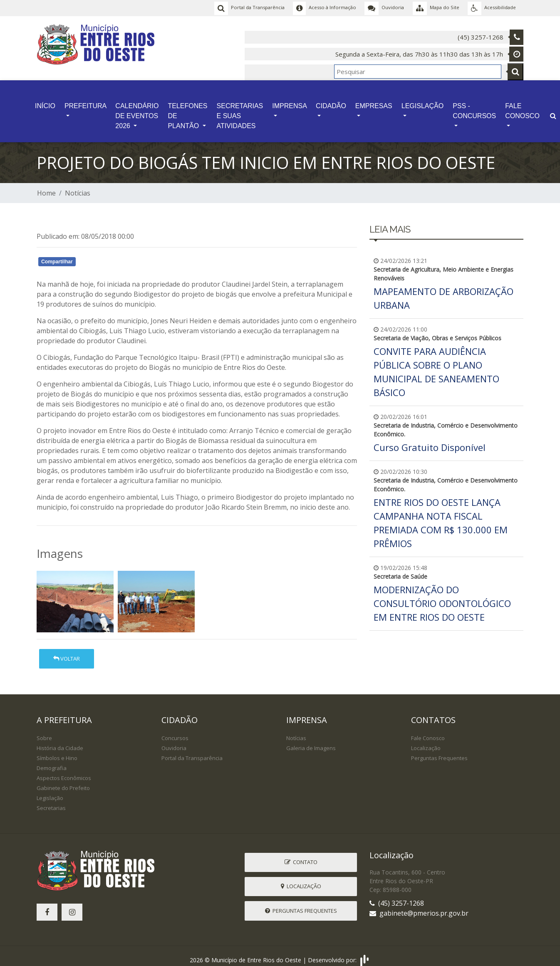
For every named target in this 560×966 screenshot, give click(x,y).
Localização (426, 741)
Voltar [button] (67, 651)
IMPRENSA (289, 101)
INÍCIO (45, 101)
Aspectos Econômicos (64, 771)
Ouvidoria (174, 741)
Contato (301, 855)
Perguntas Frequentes (439, 751)
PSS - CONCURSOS (474, 106)
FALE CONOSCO (522, 106)
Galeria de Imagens (311, 741)
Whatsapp (133, 256)
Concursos (175, 731)
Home (46, 186)
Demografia (52, 761)
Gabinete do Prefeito (63, 781)
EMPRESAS (374, 101)
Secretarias (51, 801)
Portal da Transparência (192, 751)
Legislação (50, 791)
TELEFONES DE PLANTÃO (187, 111)
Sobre (44, 731)
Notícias (78, 186)
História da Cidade (60, 741)
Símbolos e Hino (57, 751)
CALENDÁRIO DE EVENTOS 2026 (137, 111)
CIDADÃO (331, 101)
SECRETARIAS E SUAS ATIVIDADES (240, 111)
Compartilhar (57, 255)
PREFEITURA (85, 101)
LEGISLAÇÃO (422, 101)
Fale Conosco (428, 731)
